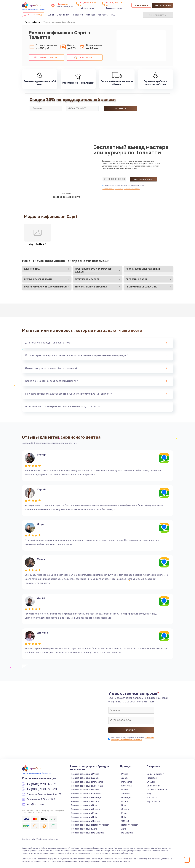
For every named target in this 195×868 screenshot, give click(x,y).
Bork (124, 805)
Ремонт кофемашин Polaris (85, 801)
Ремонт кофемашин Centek (85, 821)
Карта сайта (153, 801)
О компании (63, 15)
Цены (51, 15)
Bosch (125, 790)
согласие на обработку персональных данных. (121, 189)
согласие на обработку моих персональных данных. (132, 739)
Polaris (125, 801)
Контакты (103, 15)
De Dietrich (127, 833)
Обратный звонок (162, 5)
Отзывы (91, 15)
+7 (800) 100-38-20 (42, 789)
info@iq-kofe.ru (36, 804)
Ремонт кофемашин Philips (85, 774)
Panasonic (127, 782)
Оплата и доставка (157, 790)
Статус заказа (141, 5)
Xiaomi (125, 778)
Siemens (126, 794)
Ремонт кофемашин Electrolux (87, 786)
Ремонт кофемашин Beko (84, 817)
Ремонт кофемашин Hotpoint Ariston (90, 825)
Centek (125, 821)
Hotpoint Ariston (130, 825)
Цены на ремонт (155, 774)
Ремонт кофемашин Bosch (85, 790)
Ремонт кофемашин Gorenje (86, 809)
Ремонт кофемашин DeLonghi (87, 798)
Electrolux (127, 786)
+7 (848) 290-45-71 (41, 784)
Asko (124, 829)
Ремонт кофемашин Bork (84, 805)
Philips (125, 774)
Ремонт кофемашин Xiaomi (85, 778)
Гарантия (78, 15)
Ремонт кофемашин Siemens (86, 794)
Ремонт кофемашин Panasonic (87, 782)
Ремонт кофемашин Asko (84, 829)
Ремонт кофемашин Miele (84, 813)
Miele (124, 813)
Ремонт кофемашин (33, 22)
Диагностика (154, 786)
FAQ (113, 15)
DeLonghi (126, 798)
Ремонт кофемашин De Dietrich (87, 833)
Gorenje (125, 809)
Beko (124, 817)
